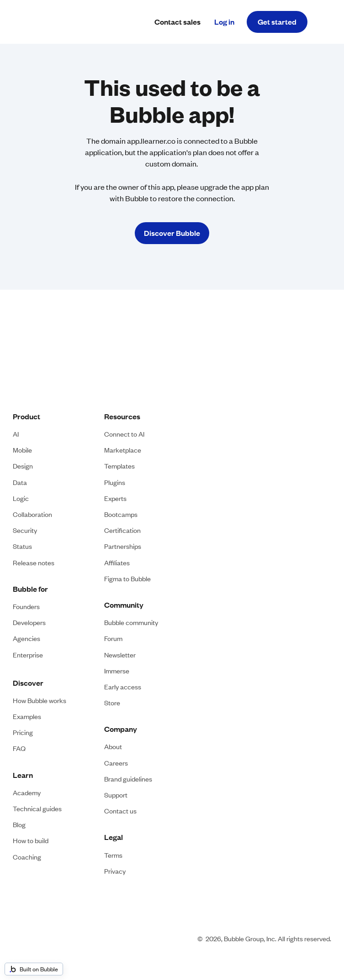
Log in (224, 22)
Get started (277, 22)
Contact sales (177, 22)
